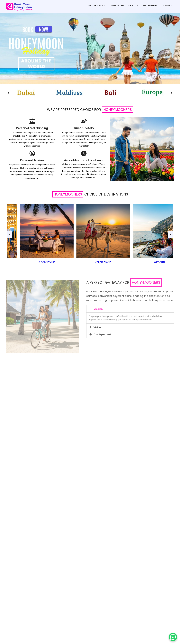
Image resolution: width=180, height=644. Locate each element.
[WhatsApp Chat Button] (173, 637)
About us (133, 6)
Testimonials (150, 6)
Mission (98, 309)
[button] (9, 93)
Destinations (117, 6)
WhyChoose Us (96, 6)
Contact (167, 6)
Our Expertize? (102, 334)
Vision (97, 327)
